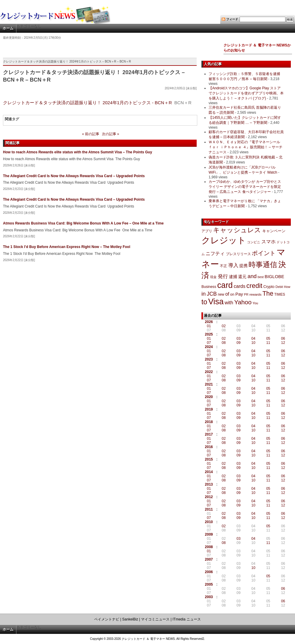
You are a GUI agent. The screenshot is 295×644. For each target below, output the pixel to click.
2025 (209, 334)
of (227, 294)
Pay (239, 294)
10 (253, 343)
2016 (209, 447)
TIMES (280, 294)
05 (268, 339)
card (225, 285)
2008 (209, 547)
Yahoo (243, 302)
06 (283, 339)
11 (268, 343)
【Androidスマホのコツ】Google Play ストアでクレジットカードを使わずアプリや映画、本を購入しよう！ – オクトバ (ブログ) (246, 93)
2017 (209, 434)
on (232, 294)
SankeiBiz (130, 619)
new (221, 294)
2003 (209, 597)
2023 (209, 359)
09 (239, 343)
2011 (209, 509)
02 (224, 326)
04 (253, 339)
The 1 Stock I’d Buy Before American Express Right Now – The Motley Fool (67, 247)
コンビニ (254, 242)
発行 (223, 276)
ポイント (264, 253)
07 (209, 343)
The (268, 293)
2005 (209, 584)
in (204, 294)
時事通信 (263, 265)
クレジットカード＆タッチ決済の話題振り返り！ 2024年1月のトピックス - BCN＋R (87, 103)
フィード (232, 19)
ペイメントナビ (107, 619)
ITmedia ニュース (187, 619)
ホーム (8, 28)
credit (254, 286)
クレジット (224, 240)
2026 (209, 322)
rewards (255, 294)
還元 (242, 277)
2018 (209, 422)
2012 (209, 497)
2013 (209, 484)
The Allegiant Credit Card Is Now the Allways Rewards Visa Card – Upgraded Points (74, 176)
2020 (209, 397)
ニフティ (215, 253)
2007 (209, 559)
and (252, 276)
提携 (243, 266)
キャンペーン (274, 231)
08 (224, 343)
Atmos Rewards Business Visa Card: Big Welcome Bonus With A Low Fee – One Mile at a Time (83, 223)
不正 (223, 266)
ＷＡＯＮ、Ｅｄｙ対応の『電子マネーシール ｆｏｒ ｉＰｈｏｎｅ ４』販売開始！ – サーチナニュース (246, 147)
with (229, 302)
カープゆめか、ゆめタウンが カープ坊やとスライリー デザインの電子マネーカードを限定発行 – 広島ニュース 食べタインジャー (245, 187)
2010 (209, 522)
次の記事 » (111, 134)
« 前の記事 (91, 134)
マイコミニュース (155, 619)
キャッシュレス (237, 230)
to (204, 302)
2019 (209, 409)
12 (283, 343)
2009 (209, 534)
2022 (209, 372)
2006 (209, 572)
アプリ (207, 231)
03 (239, 339)
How (287, 287)
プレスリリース (238, 254)
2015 (209, 459)
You (256, 303)
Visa (216, 302)
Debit (279, 287)
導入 (233, 265)
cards (239, 286)
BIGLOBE (274, 276)
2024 (209, 347)
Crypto (269, 287)
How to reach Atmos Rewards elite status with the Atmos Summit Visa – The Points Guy (77, 152)
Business (209, 287)
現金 (213, 277)
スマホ (268, 242)
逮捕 (233, 277)
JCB (212, 294)
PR (246, 294)
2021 (209, 384)
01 (209, 326)
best (261, 277)
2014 (209, 472)
